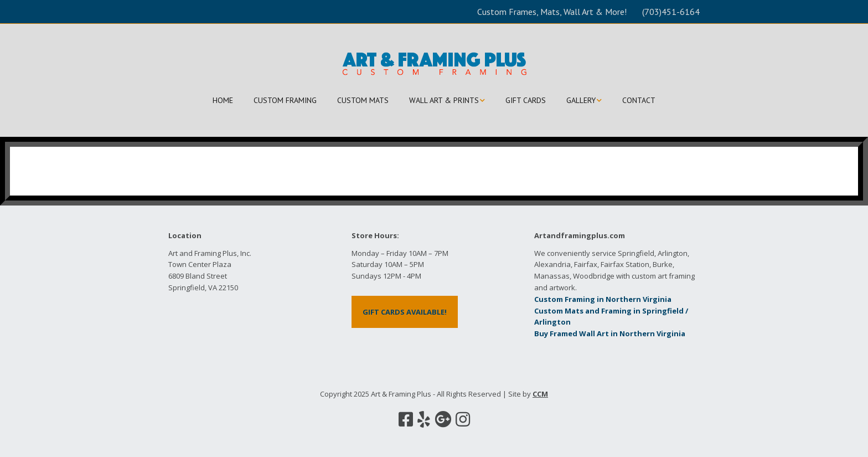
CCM (540, 394)
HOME (223, 100)
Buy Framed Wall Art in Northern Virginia (610, 333)
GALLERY (581, 100)
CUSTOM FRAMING (285, 100)
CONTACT (639, 100)
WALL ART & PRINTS (444, 100)
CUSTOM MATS (363, 100)
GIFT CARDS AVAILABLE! (405, 312)
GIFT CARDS (526, 100)
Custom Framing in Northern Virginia (603, 299)
